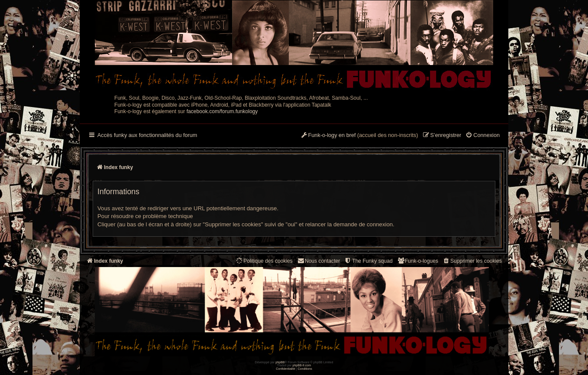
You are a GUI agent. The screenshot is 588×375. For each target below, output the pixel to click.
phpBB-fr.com (302, 365)
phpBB (280, 362)
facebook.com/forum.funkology (222, 111)
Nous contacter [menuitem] (318, 261)
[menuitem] (483, 136)
